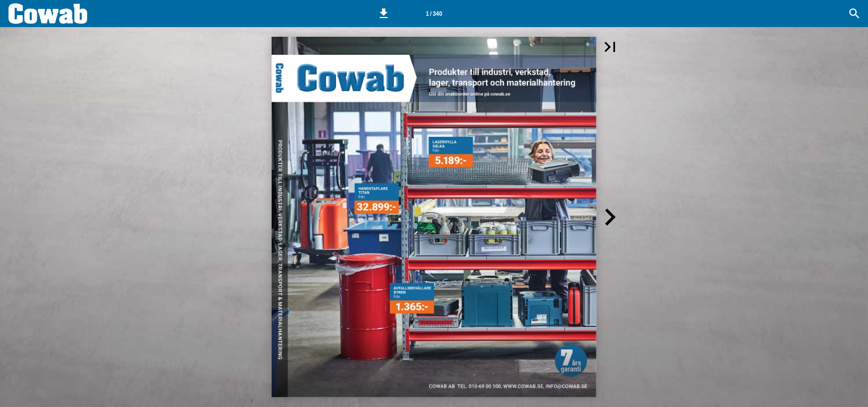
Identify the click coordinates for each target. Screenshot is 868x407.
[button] (384, 14)
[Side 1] (434, 14)
